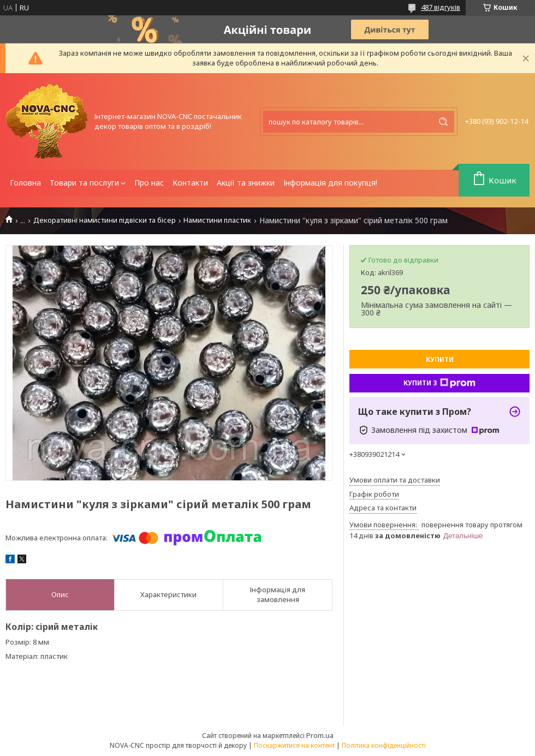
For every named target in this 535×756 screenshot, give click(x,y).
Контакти (190, 183)
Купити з (439, 383)
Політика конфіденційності (384, 745)
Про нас (149, 183)
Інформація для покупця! (330, 183)
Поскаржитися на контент (294, 745)
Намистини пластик (217, 220)
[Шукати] (443, 122)
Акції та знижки (246, 183)
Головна (25, 183)
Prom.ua (320, 735)
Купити (440, 359)
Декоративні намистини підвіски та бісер (105, 220)
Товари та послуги (84, 183)
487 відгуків (441, 7)
